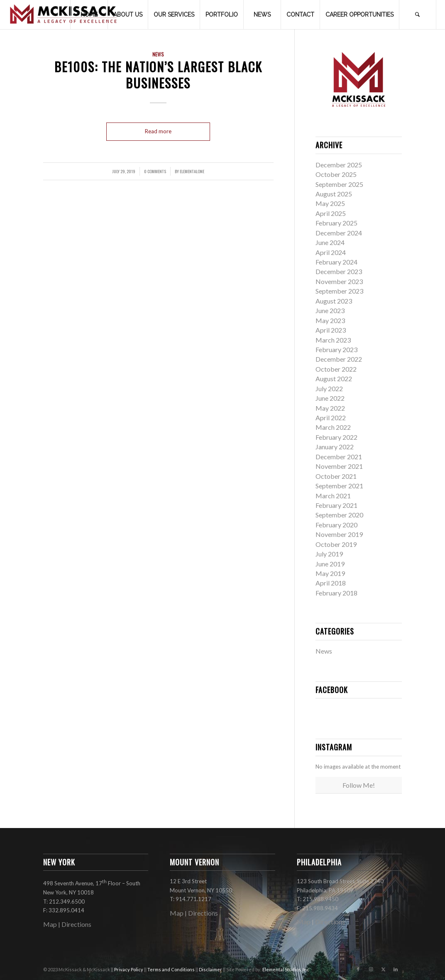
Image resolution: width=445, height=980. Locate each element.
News (158, 54)
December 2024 (339, 233)
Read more (158, 131)
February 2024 (336, 262)
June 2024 (330, 242)
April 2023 (331, 330)
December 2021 (339, 457)
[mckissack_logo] (64, 15)
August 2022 (334, 379)
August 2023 (334, 301)
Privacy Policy (129, 969)
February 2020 (336, 525)
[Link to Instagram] (371, 969)
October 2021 (336, 476)
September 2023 (339, 291)
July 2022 (329, 388)
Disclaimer (211, 969)
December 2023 (339, 271)
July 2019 (329, 554)
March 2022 (333, 427)
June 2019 (330, 564)
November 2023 (339, 281)
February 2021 (336, 505)
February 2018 (336, 593)
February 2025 (336, 223)
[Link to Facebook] (358, 969)
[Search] (418, 15)
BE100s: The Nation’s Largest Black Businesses (158, 75)
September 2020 (339, 515)
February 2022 (336, 437)
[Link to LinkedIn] (396, 969)
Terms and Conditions (171, 969)
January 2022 (335, 447)
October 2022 (336, 369)
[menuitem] (89, 15)
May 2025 (330, 203)
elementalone (192, 171)
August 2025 (334, 194)
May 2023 (330, 320)
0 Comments (155, 171)
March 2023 (333, 340)
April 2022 (331, 418)
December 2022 (339, 359)
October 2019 (336, 544)
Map (50, 924)
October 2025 (336, 174)
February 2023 (336, 349)
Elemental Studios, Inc (286, 969)
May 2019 (330, 573)
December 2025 (339, 165)
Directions (76, 924)
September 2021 (339, 486)
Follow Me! (359, 785)
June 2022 (330, 398)
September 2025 (339, 184)
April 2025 (331, 213)
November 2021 (339, 466)
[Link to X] (383, 969)
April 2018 (331, 583)
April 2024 (331, 252)
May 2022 (330, 408)
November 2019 (339, 534)
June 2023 (330, 310)
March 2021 (333, 496)
